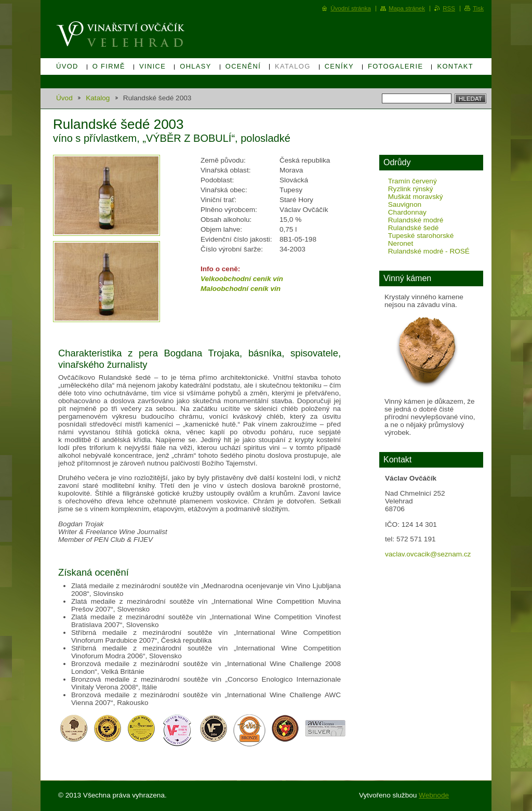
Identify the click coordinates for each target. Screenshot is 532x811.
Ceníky (339, 66)
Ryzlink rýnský (411, 189)
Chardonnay (407, 212)
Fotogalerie (396, 66)
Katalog (293, 66)
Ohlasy (196, 66)
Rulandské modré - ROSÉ (429, 251)
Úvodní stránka (351, 8)
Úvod (67, 66)
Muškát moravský (416, 197)
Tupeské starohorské (421, 236)
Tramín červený (413, 181)
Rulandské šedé (414, 228)
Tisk (478, 8)
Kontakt (455, 66)
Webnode (434, 795)
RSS (449, 8)
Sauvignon (405, 204)
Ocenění (243, 66)
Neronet (401, 243)
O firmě (109, 66)
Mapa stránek (407, 8)
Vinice (152, 66)
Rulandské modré (416, 220)
